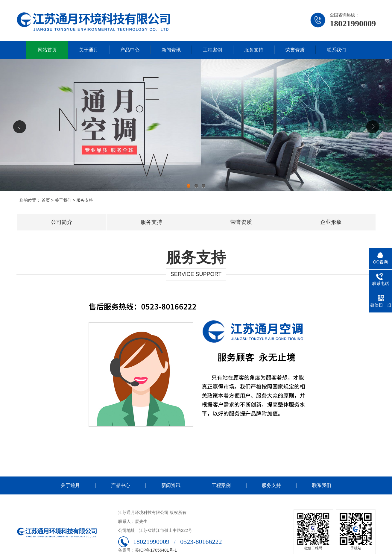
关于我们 (63, 200)
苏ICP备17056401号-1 (156, 550)
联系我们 (336, 50)
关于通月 (89, 50)
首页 (46, 200)
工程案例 (212, 50)
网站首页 (47, 50)
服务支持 (254, 50)
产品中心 (130, 50)
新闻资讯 (171, 50)
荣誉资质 (295, 50)
